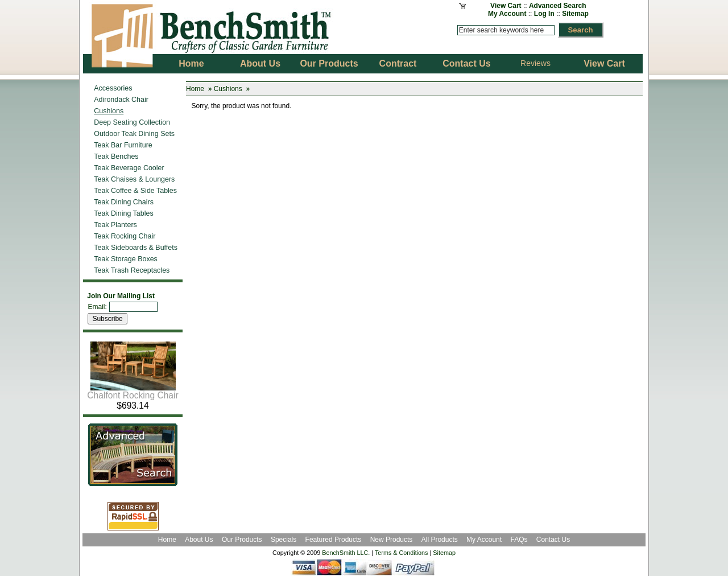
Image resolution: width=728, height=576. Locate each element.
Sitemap (575, 14)
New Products (392, 540)
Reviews (535, 63)
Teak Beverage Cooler (129, 168)
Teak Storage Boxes (126, 259)
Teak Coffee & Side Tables (135, 191)
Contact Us (553, 540)
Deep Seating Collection (132, 122)
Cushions (228, 89)
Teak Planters (115, 225)
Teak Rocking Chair (125, 236)
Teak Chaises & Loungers (134, 179)
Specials (285, 540)
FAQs (519, 540)
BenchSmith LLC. (346, 553)
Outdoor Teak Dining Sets (134, 134)
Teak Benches (116, 157)
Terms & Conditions (402, 553)
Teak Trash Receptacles (132, 270)
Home (195, 89)
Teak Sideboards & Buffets (136, 248)
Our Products (243, 540)
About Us (199, 540)
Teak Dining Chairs (124, 202)
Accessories (113, 88)
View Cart (506, 6)
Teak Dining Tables (123, 213)
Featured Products (334, 540)
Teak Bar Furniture (123, 145)
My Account (507, 14)
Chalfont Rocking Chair (133, 391)
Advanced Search (558, 6)
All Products (440, 540)
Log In (544, 14)
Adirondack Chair (121, 100)
